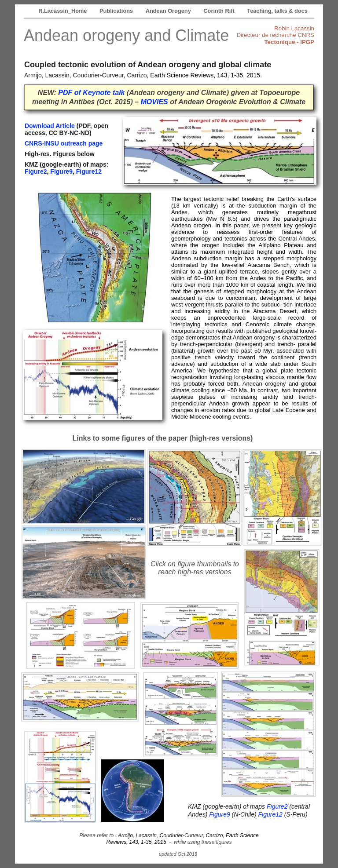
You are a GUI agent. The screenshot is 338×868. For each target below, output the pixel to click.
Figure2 (36, 171)
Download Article (50, 126)
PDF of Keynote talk (91, 93)
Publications (117, 11)
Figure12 (89, 171)
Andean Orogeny (169, 11)
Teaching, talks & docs (277, 11)
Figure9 (61, 171)
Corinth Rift (220, 11)
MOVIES (154, 102)
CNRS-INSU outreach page (64, 143)
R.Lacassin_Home (63, 11)
